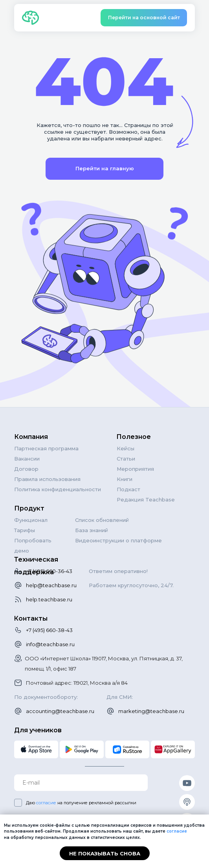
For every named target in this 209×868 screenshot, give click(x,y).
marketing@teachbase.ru (151, 711)
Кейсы (126, 448)
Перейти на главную (105, 168)
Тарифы (25, 530)
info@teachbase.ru (50, 644)
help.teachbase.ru (49, 599)
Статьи (126, 459)
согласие (46, 803)
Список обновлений (102, 520)
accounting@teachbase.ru (60, 711)
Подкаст (128, 489)
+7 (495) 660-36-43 (49, 571)
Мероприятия (135, 469)
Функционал (31, 520)
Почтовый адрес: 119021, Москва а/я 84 (77, 683)
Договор (26, 469)
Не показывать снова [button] (105, 853)
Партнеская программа (46, 448)
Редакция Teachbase (146, 499)
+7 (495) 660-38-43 (49, 630)
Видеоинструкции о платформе (118, 540)
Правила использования (47, 479)
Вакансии (27, 459)
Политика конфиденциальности (58, 489)
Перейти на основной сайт (144, 18)
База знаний (92, 530)
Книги (125, 479)
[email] (81, 783)
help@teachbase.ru (51, 585)
